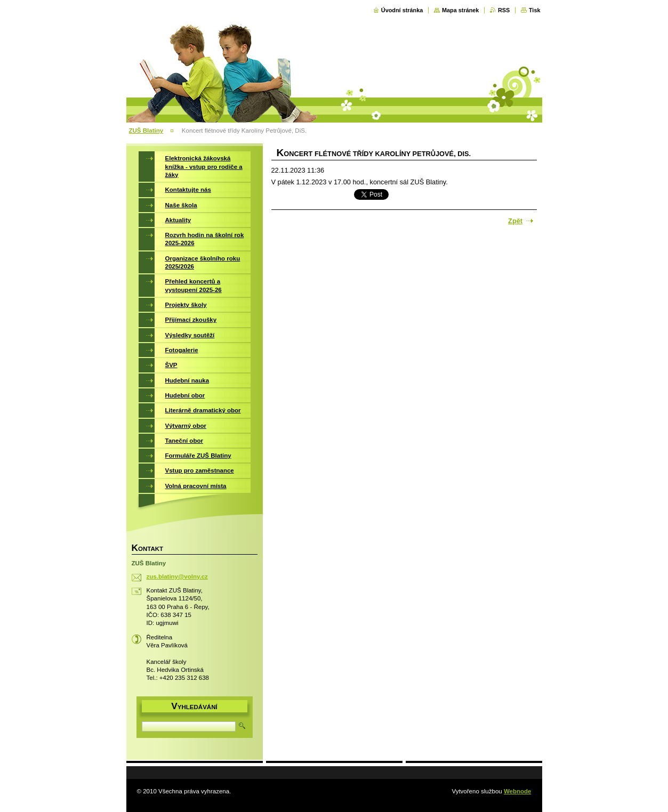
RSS (504, 10)
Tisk (535, 10)
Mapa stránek (461, 10)
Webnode (518, 791)
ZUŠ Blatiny (146, 131)
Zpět (515, 221)
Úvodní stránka (402, 10)
